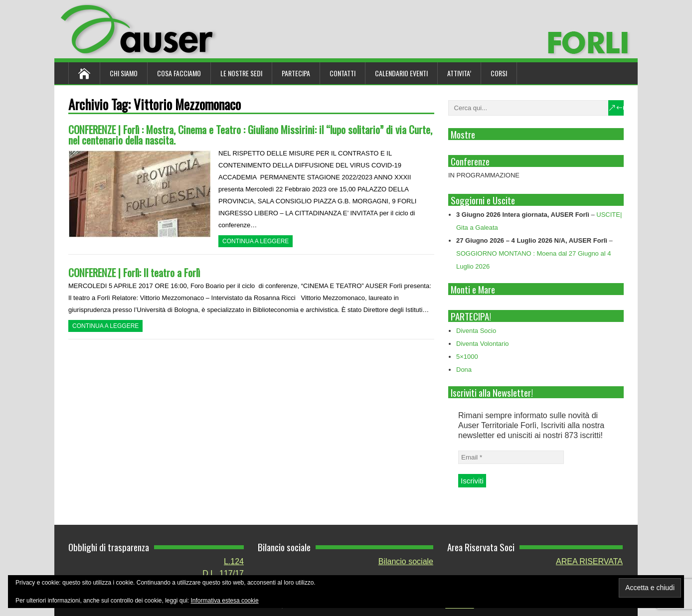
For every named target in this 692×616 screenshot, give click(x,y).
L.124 (234, 561)
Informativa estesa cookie (225, 601)
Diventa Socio (476, 331)
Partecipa (296, 73)
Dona (464, 370)
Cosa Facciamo (179, 73)
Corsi (499, 73)
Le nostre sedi (241, 73)
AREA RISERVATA (589, 561)
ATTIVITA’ (459, 73)
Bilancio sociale (406, 561)
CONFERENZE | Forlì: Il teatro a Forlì (134, 272)
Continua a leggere (256, 241)
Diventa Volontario (483, 344)
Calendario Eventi (401, 73)
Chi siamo (124, 73)
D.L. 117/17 (223, 573)
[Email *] (511, 457)
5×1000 (467, 357)
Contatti (343, 73)
